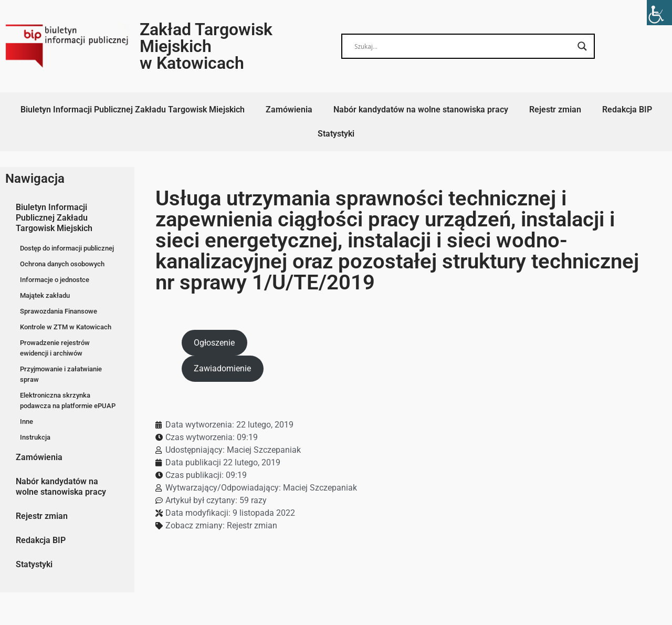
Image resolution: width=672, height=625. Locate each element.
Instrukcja (35, 437)
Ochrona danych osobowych (62, 264)
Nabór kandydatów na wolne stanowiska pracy (421, 110)
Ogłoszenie (214, 343)
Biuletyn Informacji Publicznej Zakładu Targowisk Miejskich (133, 110)
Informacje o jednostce (55, 280)
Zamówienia (289, 110)
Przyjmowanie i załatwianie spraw (61, 374)
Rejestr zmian (555, 110)
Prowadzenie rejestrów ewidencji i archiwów (55, 348)
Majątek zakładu (45, 295)
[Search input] (463, 46)
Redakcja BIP (627, 110)
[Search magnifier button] (582, 46)
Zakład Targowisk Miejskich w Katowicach (206, 46)
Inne (27, 421)
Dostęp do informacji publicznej (67, 248)
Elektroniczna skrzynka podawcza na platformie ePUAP (68, 400)
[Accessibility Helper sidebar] (659, 13)
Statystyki (336, 134)
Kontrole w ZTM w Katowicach (66, 327)
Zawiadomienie (222, 368)
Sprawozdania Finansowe (59, 311)
